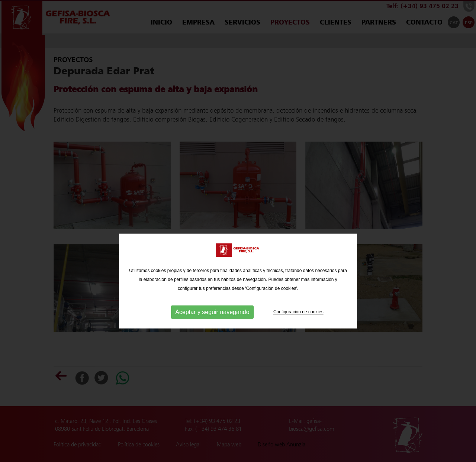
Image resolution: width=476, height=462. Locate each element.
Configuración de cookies (298, 325)
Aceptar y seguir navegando (212, 325)
